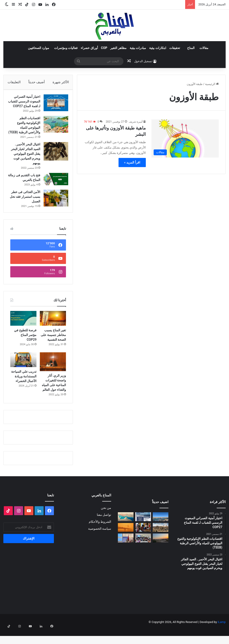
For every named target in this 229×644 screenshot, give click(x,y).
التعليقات (14, 82)
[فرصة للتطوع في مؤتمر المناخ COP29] (23, 332)
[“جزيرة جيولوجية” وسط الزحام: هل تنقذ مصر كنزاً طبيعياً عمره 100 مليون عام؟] (161, 541)
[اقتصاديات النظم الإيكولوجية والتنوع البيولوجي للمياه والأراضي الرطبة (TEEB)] (54, 131)
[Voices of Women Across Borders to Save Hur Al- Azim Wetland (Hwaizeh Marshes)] (161, 552)
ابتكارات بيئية (158, 48)
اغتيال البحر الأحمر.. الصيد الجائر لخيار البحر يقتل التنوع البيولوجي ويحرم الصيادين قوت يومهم (25, 165)
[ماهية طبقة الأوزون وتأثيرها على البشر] (185, 138)
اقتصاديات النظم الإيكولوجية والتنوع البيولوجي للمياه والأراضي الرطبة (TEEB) (26, 134)
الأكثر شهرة (61, 82)
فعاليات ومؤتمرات (66, 48)
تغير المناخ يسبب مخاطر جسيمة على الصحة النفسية (53, 349)
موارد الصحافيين (38, 48)
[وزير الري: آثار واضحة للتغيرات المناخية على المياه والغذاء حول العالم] (53, 376)
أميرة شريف (136, 122)
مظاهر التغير (118, 48)
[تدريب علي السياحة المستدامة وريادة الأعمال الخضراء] (23, 374)
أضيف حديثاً (37, 82)
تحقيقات (175, 48)
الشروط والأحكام (100, 536)
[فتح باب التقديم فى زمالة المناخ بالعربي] (54, 191)
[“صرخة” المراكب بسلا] (161, 530)
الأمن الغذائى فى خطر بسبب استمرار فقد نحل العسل (25, 208)
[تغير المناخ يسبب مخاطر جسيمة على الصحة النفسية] (53, 332)
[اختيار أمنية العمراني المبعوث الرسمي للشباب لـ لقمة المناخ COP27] (54, 105)
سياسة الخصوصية (100, 542)
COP (104, 48)
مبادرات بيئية (138, 48)
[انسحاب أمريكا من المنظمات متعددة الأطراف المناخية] (143, 541)
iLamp (222, 636)
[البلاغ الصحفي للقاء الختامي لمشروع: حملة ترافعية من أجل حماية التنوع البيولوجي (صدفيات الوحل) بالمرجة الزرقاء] (143, 552)
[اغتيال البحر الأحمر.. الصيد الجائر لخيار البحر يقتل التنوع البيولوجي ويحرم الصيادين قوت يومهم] (54, 163)
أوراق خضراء (89, 48)
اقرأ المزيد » (132, 162)
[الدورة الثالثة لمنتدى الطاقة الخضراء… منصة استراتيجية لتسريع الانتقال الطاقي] (143, 530)
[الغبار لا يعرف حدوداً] (126, 541)
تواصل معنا (104, 529)
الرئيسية (212, 84)
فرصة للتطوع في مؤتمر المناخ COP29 (25, 349)
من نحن (106, 522)
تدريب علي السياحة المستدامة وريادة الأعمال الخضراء (24, 390)
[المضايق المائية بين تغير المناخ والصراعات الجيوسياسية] (126, 530)
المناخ (191, 48)
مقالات (204, 48)
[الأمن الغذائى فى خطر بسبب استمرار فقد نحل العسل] (54, 210)
